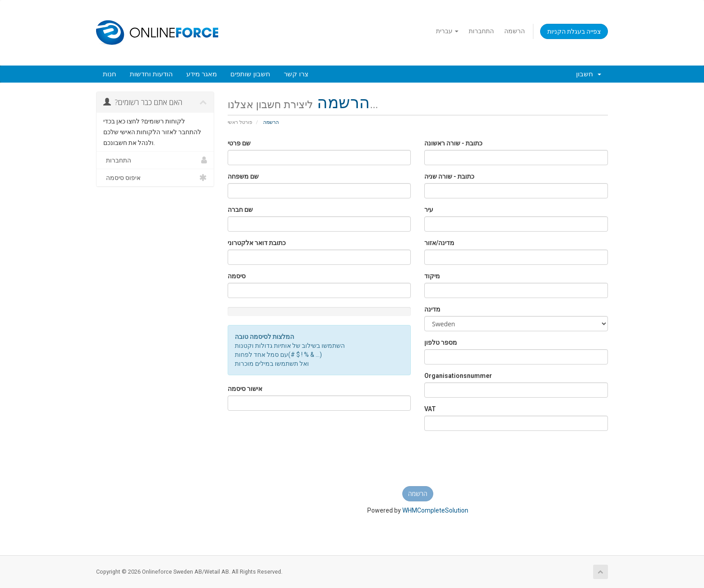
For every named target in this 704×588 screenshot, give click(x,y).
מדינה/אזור (439, 243)
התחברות (481, 31)
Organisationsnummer (458, 376)
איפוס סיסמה (155, 178)
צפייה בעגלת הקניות (574, 31)
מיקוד (432, 276)
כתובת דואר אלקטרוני (257, 243)
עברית (447, 31)
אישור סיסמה (245, 389)
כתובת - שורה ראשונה (453, 143)
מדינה (432, 309)
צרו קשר (296, 74)
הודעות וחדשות (151, 74)
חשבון (589, 74)
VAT (430, 409)
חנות (110, 74)
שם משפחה (243, 176)
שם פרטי (239, 143)
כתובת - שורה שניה (449, 176)
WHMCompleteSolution (435, 510)
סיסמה (237, 276)
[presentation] (418, 462)
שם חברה (240, 210)
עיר (429, 210)
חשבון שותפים (250, 74)
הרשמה (515, 31)
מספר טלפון (441, 342)
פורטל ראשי (240, 122)
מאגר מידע (202, 74)
